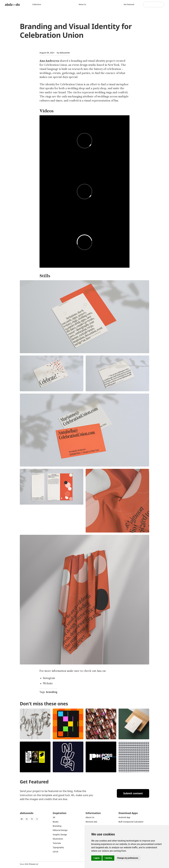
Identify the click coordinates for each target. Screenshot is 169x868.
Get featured (129, 4)
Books (56, 822)
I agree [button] (97, 858)
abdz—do (12, 4)
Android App (124, 817)
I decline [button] (108, 858)
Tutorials (57, 843)
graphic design (60, 835)
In (27, 819)
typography (58, 847)
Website (48, 683)
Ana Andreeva (49, 61)
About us (82, 4)
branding (52, 692)
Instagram (49, 678)
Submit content (133, 793)
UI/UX (56, 852)
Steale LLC (34, 864)
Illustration (58, 839)
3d (54, 817)
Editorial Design (60, 830)
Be (22, 819)
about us (90, 817)
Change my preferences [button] (128, 858)
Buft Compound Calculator (131, 822)
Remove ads (91, 822)
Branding (57, 826)
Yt (32, 819)
